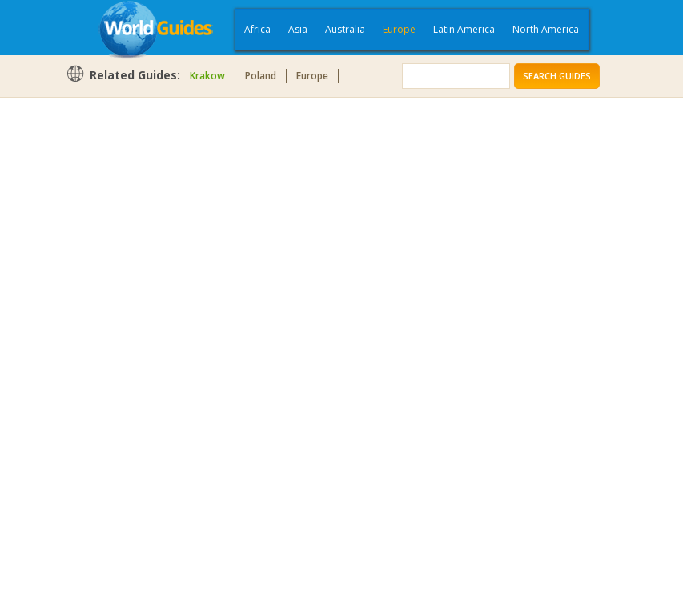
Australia (345, 29)
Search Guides (557, 76)
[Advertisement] (130, 354)
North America (546, 29)
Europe (399, 29)
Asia (298, 29)
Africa (257, 29)
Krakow (207, 76)
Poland (261, 76)
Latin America (464, 29)
